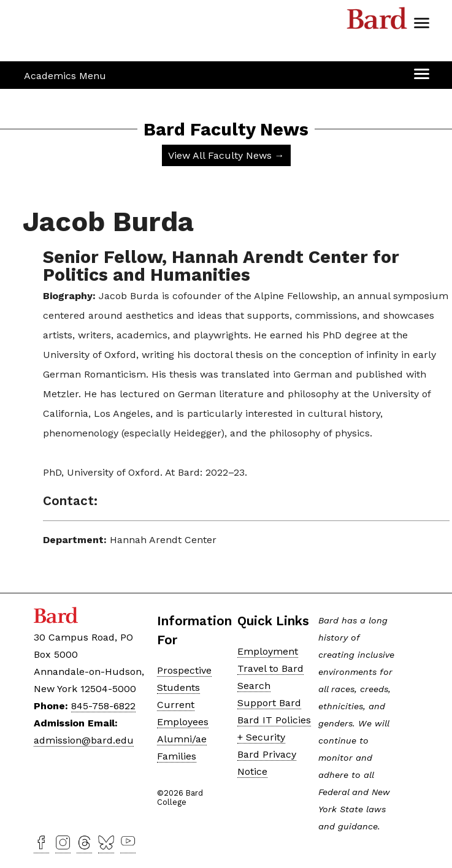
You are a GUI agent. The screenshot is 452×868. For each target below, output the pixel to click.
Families (177, 756)
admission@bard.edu (84, 740)
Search (254, 686)
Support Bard (269, 703)
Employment (268, 651)
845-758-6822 (103, 706)
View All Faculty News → (226, 155)
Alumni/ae (182, 739)
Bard (377, 21)
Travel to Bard (270, 668)
